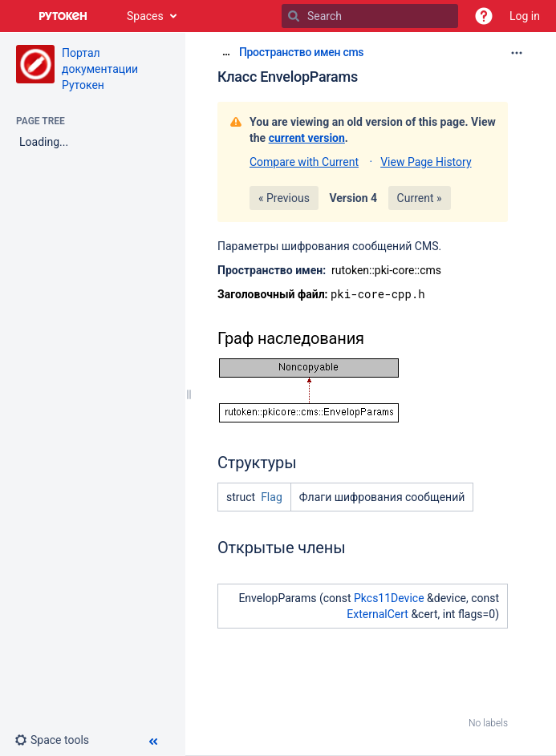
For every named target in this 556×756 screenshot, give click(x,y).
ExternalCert (377, 614)
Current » (420, 198)
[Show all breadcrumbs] (226, 52)
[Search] (294, 16)
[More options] (517, 53)
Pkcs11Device (389, 598)
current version (307, 138)
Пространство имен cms (301, 52)
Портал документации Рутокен (100, 69)
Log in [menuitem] (525, 16)
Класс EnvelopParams (288, 77)
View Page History (426, 162)
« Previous (284, 198)
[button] (484, 16)
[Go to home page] (63, 16)
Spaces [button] (145, 16)
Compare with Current (304, 162)
